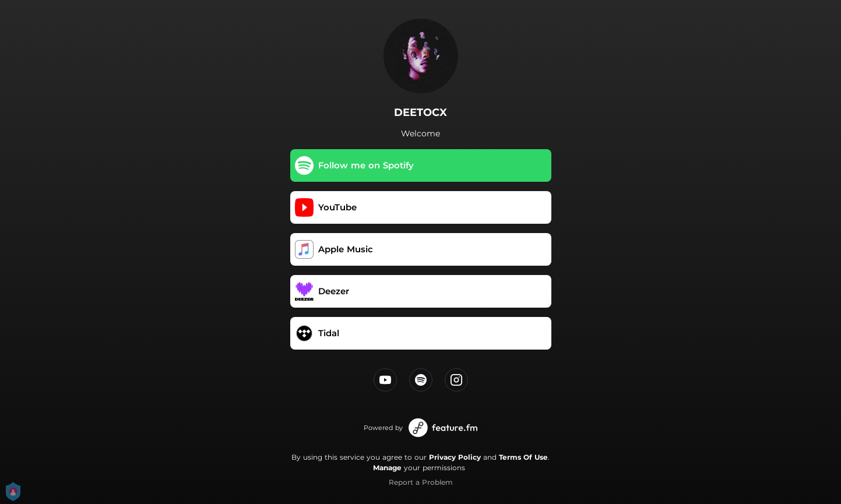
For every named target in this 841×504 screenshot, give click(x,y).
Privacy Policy (455, 457)
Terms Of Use (523, 457)
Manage (387, 468)
